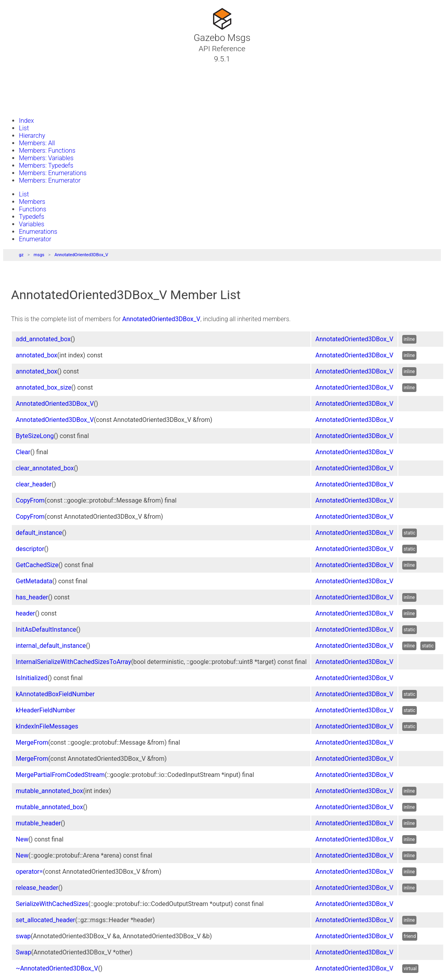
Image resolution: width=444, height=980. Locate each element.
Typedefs (32, 217)
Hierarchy (32, 136)
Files (21, 96)
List (24, 128)
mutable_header (38, 823)
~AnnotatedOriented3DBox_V (57, 968)
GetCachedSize (37, 565)
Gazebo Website (37, 106)
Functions (33, 209)
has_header (32, 597)
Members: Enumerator (50, 180)
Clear (23, 452)
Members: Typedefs (46, 165)
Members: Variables (46, 158)
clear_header (34, 484)
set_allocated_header (46, 920)
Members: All (37, 143)
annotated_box (36, 355)
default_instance (39, 533)
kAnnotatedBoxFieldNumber (55, 694)
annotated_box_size (44, 387)
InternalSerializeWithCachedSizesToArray (73, 662)
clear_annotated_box (45, 468)
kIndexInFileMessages (47, 726)
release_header (37, 888)
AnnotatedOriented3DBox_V (81, 255)
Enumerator (35, 239)
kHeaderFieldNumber (46, 710)
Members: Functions (47, 151)
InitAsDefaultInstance (46, 630)
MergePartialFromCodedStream (60, 775)
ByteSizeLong (35, 436)
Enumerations (38, 232)
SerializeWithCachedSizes (52, 904)
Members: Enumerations (53, 173)
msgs (39, 255)
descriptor (30, 549)
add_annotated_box (43, 339)
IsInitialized (32, 678)
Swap (23, 952)
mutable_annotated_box (49, 791)
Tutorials (27, 68)
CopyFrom (30, 500)
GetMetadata (34, 581)
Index (26, 121)
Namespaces (33, 87)
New (22, 839)
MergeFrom (32, 742)
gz (21, 255)
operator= (29, 872)
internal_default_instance (51, 646)
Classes (25, 78)
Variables (32, 224)
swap (23, 936)
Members (32, 202)
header (25, 613)
